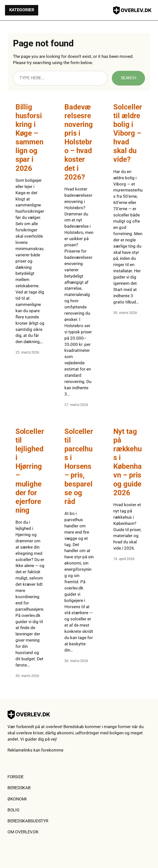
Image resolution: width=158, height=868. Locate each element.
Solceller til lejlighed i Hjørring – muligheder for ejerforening (30, 471)
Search (129, 78)
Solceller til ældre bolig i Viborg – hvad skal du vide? (128, 133)
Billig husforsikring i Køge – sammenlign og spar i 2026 (29, 138)
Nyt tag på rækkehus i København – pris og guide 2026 (127, 462)
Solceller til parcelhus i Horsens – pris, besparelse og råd (79, 466)
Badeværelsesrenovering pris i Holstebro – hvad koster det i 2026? (79, 142)
